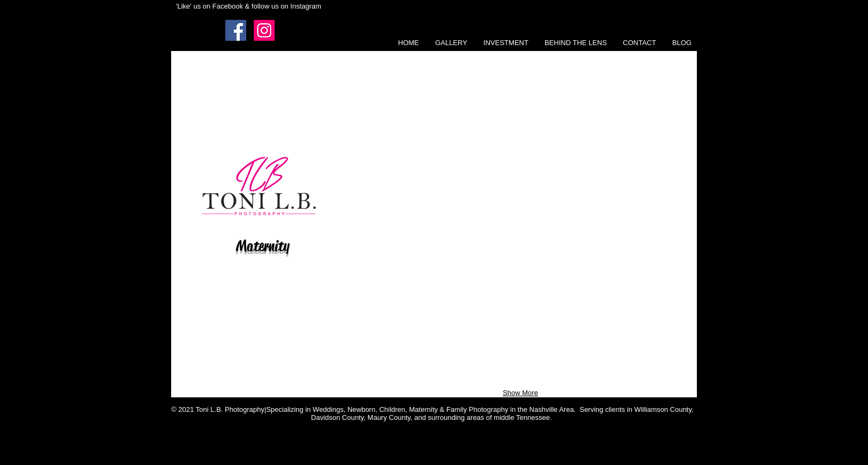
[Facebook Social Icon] (236, 30)
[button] (451, 43)
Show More (520, 393)
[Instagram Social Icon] (264, 30)
